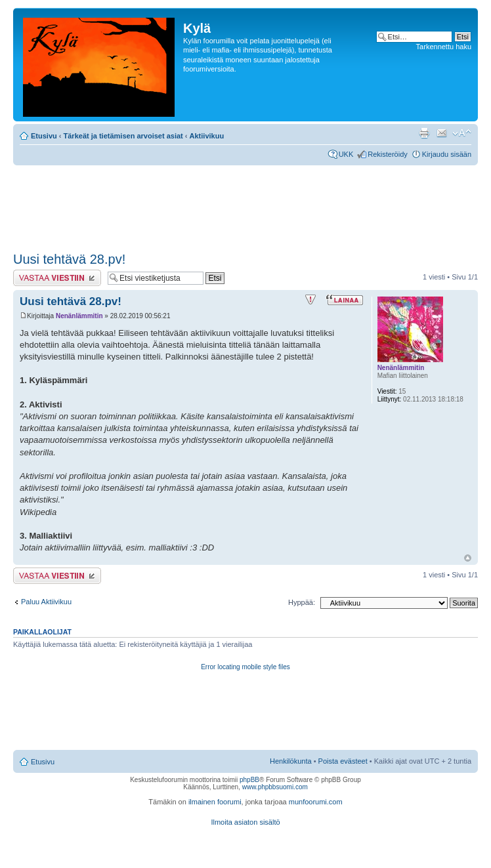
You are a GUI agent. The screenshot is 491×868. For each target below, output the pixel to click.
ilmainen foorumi (215, 802)
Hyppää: (302, 602)
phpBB (249, 780)
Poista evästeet (343, 761)
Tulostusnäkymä (424, 133)
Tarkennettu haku (444, 47)
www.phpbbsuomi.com (275, 787)
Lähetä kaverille (442, 133)
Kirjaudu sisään (447, 154)
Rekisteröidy (388, 154)
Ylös (468, 558)
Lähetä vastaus (57, 278)
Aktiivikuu (207, 136)
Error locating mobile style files (245, 667)
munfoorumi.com (316, 802)
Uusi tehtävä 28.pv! (69, 259)
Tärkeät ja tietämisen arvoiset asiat (123, 136)
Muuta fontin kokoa (462, 133)
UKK (346, 154)
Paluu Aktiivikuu (46, 602)
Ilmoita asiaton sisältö (245, 822)
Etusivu (44, 136)
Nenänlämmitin (79, 316)
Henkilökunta (291, 761)
